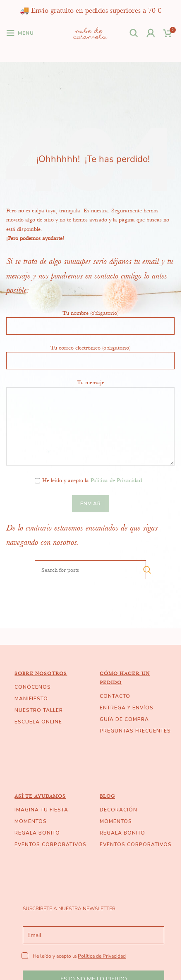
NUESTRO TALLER (39, 710)
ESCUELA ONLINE (38, 722)
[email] (93, 935)
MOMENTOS (31, 821)
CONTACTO (115, 696)
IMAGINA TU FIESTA (41, 810)
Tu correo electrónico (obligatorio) (90, 354)
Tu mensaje (90, 404)
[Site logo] (90, 32)
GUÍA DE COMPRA (124, 719)
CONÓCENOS (33, 687)
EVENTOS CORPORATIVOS (50, 844)
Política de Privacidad (116, 480)
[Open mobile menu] (20, 33)
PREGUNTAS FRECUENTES (135, 731)
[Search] (134, 33)
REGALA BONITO (37, 833)
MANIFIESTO (31, 699)
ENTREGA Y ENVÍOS (127, 708)
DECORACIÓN (119, 810)
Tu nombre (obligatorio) (90, 319)
